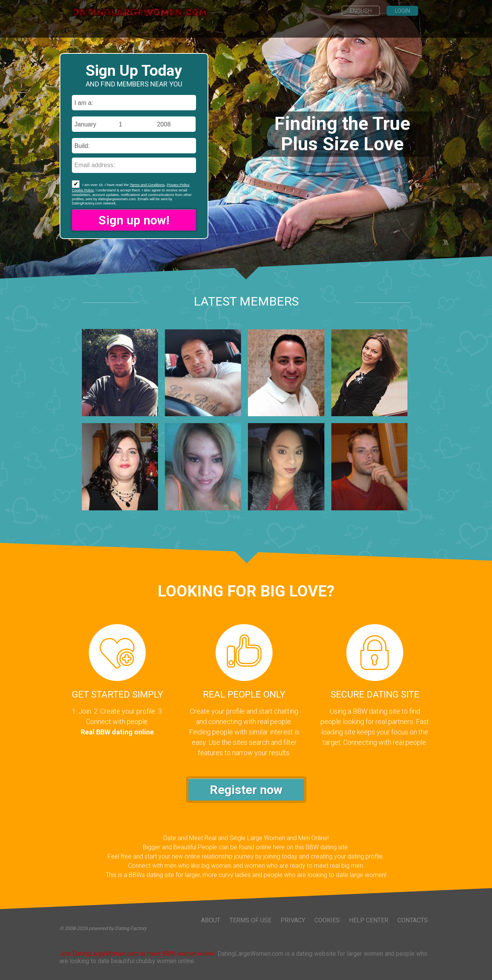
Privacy (293, 920)
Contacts (413, 920)
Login (402, 11)
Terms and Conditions (147, 185)
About (211, 920)
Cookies (327, 920)
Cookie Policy (83, 190)
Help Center (369, 920)
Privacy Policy (178, 185)
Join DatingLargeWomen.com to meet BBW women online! (138, 954)
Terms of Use (250, 920)
